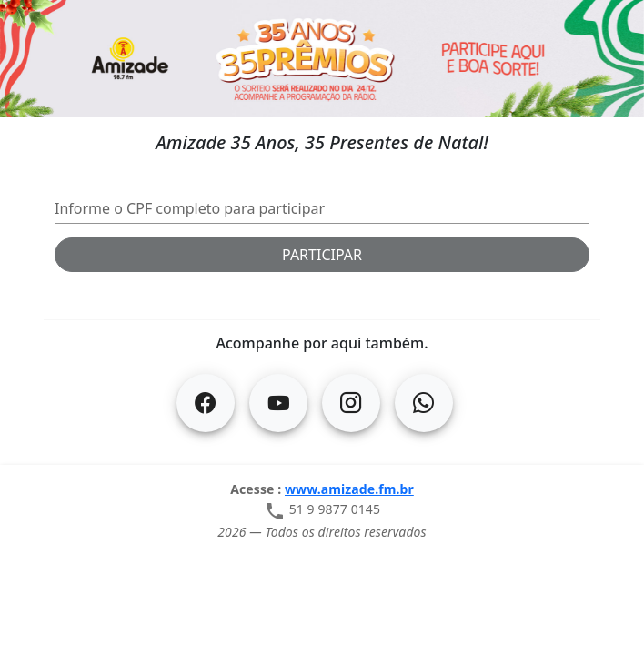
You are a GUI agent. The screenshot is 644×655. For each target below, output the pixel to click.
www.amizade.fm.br (349, 489)
